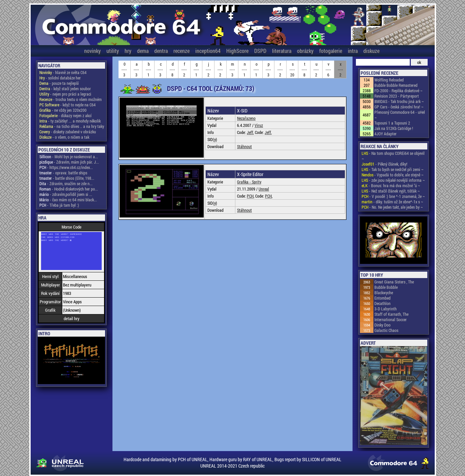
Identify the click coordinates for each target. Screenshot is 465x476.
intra (353, 51)
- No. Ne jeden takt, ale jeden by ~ (392, 207)
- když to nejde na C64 (68, 105)
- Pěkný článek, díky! (385, 164)
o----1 (256, 69)
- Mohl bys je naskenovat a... (69, 157)
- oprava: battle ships (63, 173)
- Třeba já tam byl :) (59, 205)
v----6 (328, 69)
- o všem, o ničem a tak (64, 137)
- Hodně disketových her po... (69, 189)
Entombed (383, 298)
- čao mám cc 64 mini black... (68, 200)
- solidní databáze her (60, 78)
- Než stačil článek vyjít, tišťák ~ (391, 191)
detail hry (72, 318)
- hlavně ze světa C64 (63, 72)
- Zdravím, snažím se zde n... (66, 183)
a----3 (136, 69)
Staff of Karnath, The (391, 314)
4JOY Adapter (386, 134)
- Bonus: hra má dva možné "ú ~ (391, 185)
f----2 (184, 69)
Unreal (264, 189)
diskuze (371, 51)
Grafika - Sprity (249, 182)
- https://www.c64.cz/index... (66, 167)
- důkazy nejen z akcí (65, 115)
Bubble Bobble (386, 287)
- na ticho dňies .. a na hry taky (72, 126)
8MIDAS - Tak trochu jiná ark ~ (399, 101)
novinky (92, 51)
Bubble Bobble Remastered (396, 85)
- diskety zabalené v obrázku (68, 132)
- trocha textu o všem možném (71, 99)
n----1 (244, 69)
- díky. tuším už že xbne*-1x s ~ (392, 202)
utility (113, 51)
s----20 (292, 69)
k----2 (220, 69)
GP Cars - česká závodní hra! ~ (399, 107)
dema (143, 51)
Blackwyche (384, 293)
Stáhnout (244, 146)
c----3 (160, 69)
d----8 (172, 69)
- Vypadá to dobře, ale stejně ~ (393, 175)
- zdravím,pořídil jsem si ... (66, 194)
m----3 (232, 69)
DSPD (260, 51)
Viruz (259, 125)
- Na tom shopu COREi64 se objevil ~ (393, 156)
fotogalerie (331, 51)
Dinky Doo (383, 325)
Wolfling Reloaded (389, 80)
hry (128, 51)
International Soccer (391, 319)
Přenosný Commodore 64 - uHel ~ (400, 115)
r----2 (280, 69)
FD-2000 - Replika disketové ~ (398, 91)
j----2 (208, 69)
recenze (181, 51)
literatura (282, 51)
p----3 (268, 69)
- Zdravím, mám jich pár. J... (69, 162)
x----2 (340, 69)
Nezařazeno (246, 118)
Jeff (250, 132)
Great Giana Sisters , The (394, 282)
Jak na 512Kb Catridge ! (394, 128)
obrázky (305, 51)
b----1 (148, 69)
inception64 (208, 51)
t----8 (304, 69)
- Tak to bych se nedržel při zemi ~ (393, 169)
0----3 (124, 69)
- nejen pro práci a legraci (65, 94)
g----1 (196, 69)
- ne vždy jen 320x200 (63, 110)
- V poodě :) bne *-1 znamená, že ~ (393, 196)
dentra (161, 51)
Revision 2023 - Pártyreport (397, 96)
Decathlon (383, 303)
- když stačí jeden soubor (65, 89)
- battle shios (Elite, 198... (67, 178)
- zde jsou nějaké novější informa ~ (393, 180)
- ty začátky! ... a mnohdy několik (70, 121)
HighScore (237, 51)
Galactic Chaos (386, 330)
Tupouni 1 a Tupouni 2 (392, 123)
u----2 (316, 69)
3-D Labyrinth (386, 309)
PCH (250, 196)
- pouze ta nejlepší (59, 83)
